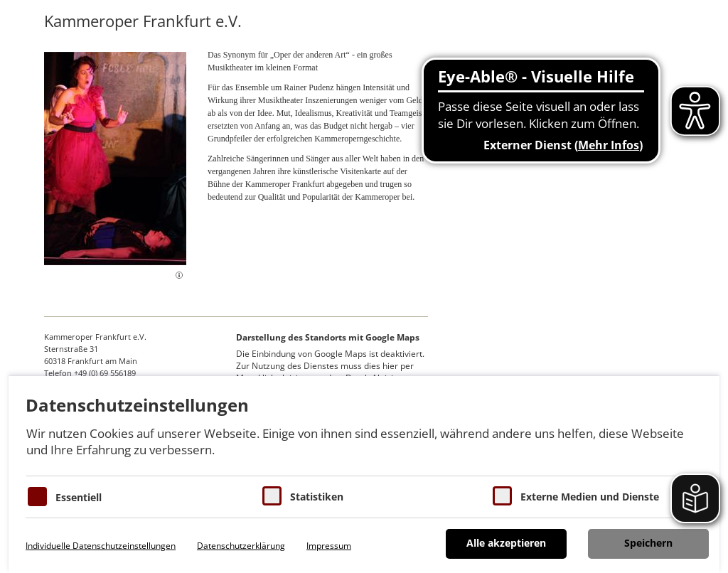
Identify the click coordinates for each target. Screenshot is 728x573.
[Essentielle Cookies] (37, 497)
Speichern (648, 543)
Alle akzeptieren (506, 543)
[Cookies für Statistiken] (272, 496)
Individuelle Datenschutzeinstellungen (101, 546)
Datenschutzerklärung (241, 546)
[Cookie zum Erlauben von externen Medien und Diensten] (502, 496)
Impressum (329, 546)
